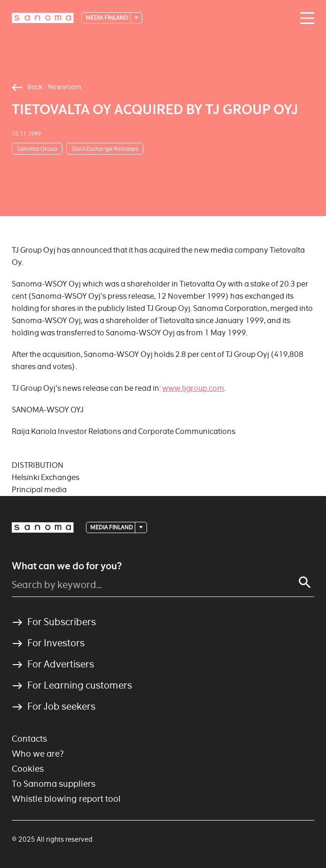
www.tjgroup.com (193, 388)
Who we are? (38, 754)
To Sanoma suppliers (54, 784)
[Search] (305, 582)
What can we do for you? (67, 566)
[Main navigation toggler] (305, 18)
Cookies (28, 769)
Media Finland (107, 18)
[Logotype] (43, 18)
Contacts (29, 739)
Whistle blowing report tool (66, 799)
